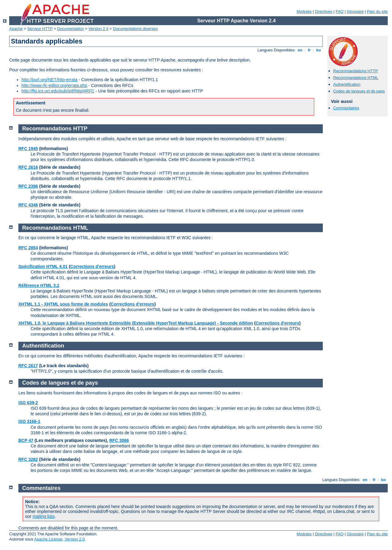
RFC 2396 (28, 186)
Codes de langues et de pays (359, 91)
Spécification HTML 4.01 (43, 266)
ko (318, 50)
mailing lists (43, 516)
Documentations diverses (135, 29)
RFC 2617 (28, 366)
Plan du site (377, 11)
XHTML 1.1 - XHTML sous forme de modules (63, 304)
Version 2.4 (98, 29)
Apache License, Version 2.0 (60, 539)
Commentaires (346, 108)
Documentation (71, 29)
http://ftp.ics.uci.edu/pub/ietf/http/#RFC (58, 91)
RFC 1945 (28, 149)
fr (309, 50)
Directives (324, 11)
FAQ (340, 11)
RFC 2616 (28, 167)
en (300, 50)
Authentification (347, 84)
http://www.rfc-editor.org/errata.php (54, 85)
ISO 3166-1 (29, 421)
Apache (16, 29)
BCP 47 (26, 440)
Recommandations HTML (356, 78)
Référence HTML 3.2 (39, 285)
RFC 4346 (28, 205)
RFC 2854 (28, 248)
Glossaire (355, 11)
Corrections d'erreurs (92, 266)
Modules (304, 11)
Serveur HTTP (40, 29)
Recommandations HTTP (356, 71)
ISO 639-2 (28, 403)
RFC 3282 (28, 459)
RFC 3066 (119, 440)
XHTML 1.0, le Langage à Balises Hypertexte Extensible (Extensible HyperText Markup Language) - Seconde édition (136, 323)
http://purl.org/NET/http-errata (49, 80)
